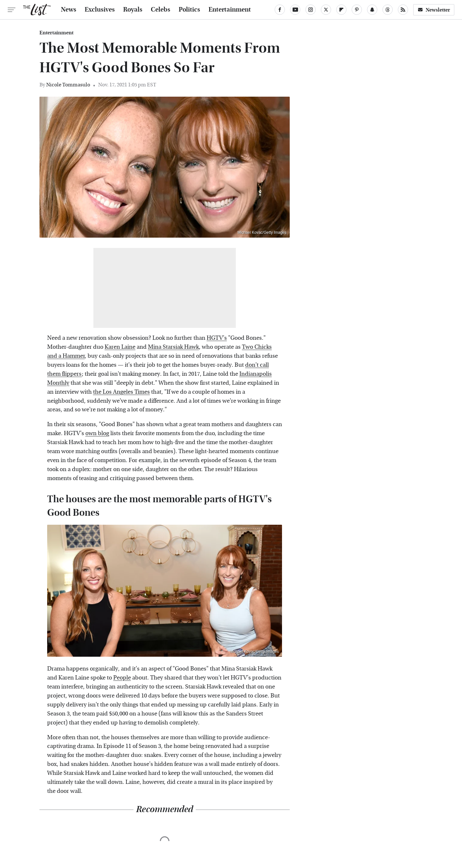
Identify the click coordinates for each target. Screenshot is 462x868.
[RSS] (403, 10)
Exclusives (100, 10)
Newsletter (434, 10)
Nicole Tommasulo (68, 85)
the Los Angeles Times (121, 392)
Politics (189, 10)
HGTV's (217, 338)
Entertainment (230, 10)
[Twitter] (326, 10)
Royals (133, 10)
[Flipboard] (341, 10)
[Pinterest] (357, 10)
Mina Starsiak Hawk (173, 347)
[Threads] (388, 10)
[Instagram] (311, 10)
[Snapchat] (372, 10)
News (69, 10)
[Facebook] (280, 10)
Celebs (161, 10)
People (122, 678)
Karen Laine (120, 347)
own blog (97, 433)
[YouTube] (295, 10)
